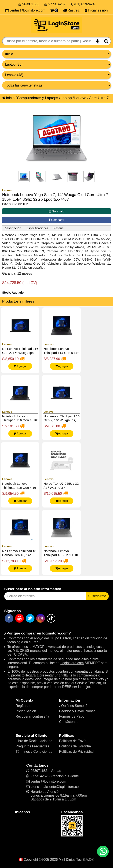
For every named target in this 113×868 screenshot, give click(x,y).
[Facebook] (9, 618)
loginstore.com (55, 633)
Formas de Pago (72, 716)
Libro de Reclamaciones (34, 741)
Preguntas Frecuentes (32, 746)
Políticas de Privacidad (76, 752)
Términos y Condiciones (34, 752)
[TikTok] (51, 618)
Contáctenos (69, 722)
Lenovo (80, 98)
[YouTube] (19, 618)
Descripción (13, 228)
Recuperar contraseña (32, 716)
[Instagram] (41, 618)
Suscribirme (97, 596)
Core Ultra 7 (99, 98)
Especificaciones (37, 228)
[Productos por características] (56, 85)
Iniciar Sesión (26, 711)
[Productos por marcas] (56, 75)
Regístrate (23, 706)
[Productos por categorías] (56, 64)
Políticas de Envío (73, 741)
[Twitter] (30, 618)
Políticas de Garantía (75, 746)
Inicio (8, 98)
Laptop (66, 98)
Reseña (58, 228)
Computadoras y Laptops (38, 98)
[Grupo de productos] (56, 54)
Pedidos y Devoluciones (77, 711)
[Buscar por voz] (98, 41)
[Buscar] (106, 41)
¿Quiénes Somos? (73, 706)
